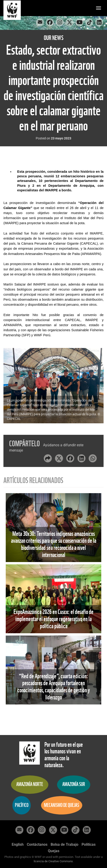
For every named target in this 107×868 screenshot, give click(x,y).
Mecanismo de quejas (62, 805)
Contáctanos (37, 844)
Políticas (89, 844)
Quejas (54, 851)
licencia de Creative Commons (53, 861)
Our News (54, 38)
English (18, 844)
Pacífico (22, 805)
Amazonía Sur (74, 784)
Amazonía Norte (30, 784)
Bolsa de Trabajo (64, 844)
